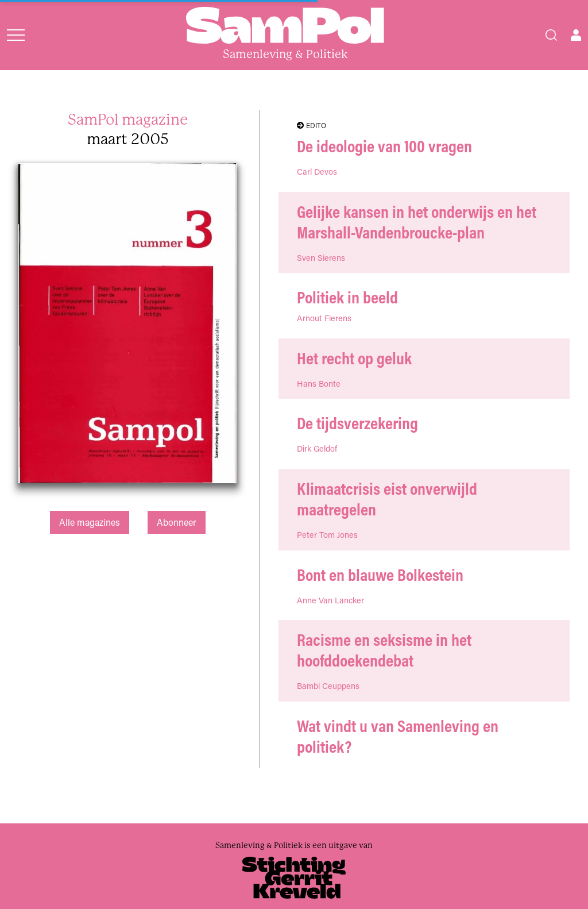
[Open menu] (16, 35)
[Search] (551, 35)
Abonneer (177, 522)
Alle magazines (90, 522)
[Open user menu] (576, 35)
